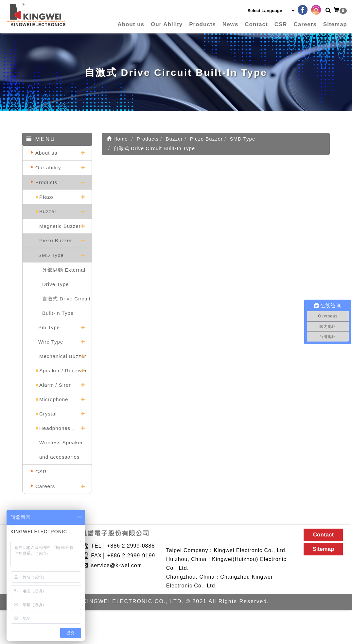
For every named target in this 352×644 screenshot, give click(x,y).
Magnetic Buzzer (60, 226)
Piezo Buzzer (56, 240)
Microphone (54, 399)
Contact (256, 24)
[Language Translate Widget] (271, 11)
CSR (281, 24)
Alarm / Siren (56, 385)
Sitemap (335, 24)
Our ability (48, 168)
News (230, 24)
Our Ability (167, 24)
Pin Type (49, 327)
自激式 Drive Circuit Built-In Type (66, 306)
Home (117, 139)
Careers (305, 24)
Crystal (48, 414)
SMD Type (51, 255)
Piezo (46, 197)
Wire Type (51, 342)
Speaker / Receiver (63, 371)
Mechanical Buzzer (63, 356)
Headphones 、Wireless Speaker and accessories (61, 442)
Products (202, 24)
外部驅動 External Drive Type (64, 277)
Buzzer (48, 211)
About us (131, 24)
